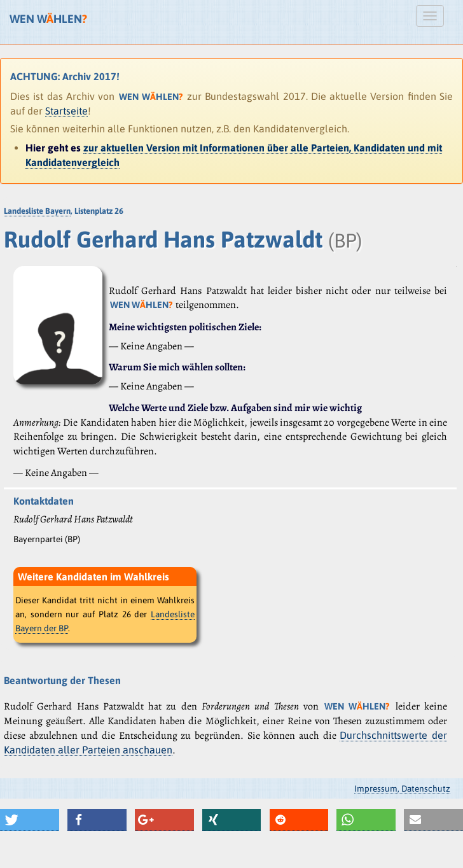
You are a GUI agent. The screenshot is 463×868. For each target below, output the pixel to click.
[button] (30, 820)
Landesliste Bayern (37, 211)
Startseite (66, 111)
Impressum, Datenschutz (402, 788)
